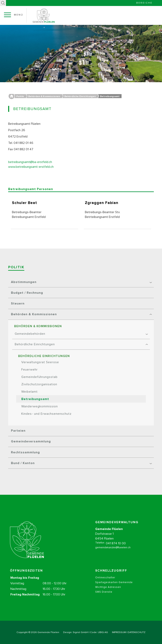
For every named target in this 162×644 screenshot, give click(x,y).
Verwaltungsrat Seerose (40, 362)
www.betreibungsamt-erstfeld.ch (31, 167)
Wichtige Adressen (108, 593)
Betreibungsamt (35, 399)
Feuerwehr (29, 370)
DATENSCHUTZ (137, 632)
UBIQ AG (103, 632)
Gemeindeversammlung (31, 441)
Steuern (18, 303)
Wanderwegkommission (40, 406)
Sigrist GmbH (81, 632)
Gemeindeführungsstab (39, 377)
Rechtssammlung (25, 452)
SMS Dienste (104, 598)
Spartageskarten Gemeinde (114, 588)
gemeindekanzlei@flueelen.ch (113, 553)
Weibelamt (29, 392)
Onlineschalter (105, 583)
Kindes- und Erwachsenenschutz (46, 414)
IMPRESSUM (119, 632)
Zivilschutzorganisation (39, 384)
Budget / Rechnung (27, 293)
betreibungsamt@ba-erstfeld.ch (30, 162)
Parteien (18, 431)
